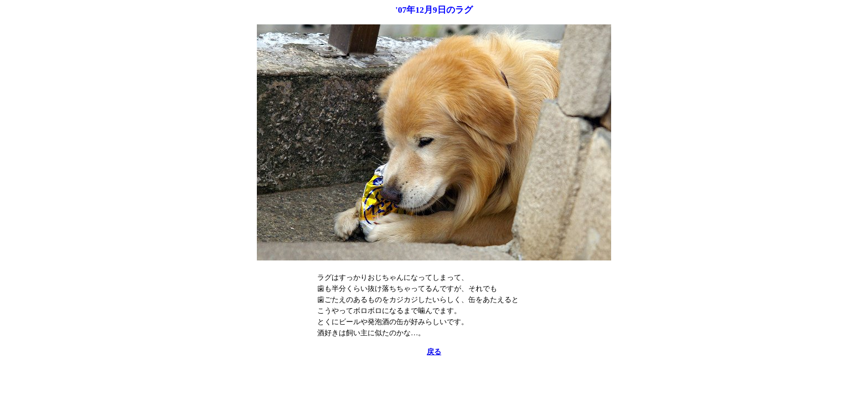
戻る (434, 352)
